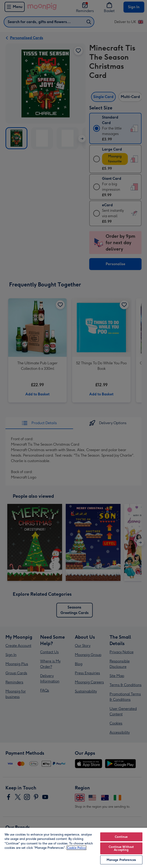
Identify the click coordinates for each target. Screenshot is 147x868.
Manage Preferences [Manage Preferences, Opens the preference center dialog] (121, 860)
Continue (121, 837)
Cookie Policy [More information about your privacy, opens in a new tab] (76, 848)
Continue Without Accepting (121, 848)
